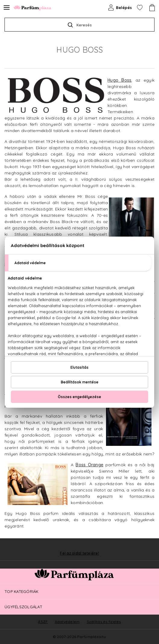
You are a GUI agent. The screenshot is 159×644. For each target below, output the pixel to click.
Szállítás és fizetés (104, 622)
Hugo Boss (119, 80)
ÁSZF (43, 622)
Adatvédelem (67, 622)
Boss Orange (89, 465)
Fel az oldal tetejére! (79, 553)
